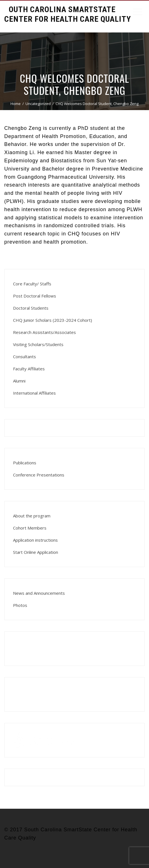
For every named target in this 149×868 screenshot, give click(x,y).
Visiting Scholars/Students (38, 344)
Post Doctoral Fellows (35, 296)
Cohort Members (30, 528)
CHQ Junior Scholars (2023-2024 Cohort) (53, 320)
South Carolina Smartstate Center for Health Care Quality (68, 14)
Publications (25, 463)
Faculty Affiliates (29, 369)
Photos (20, 605)
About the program (32, 516)
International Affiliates (34, 393)
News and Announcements (39, 593)
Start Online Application (36, 552)
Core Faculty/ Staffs (32, 284)
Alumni (19, 381)
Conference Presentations (39, 475)
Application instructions (35, 540)
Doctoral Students (31, 308)
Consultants (25, 357)
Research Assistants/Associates (44, 332)
